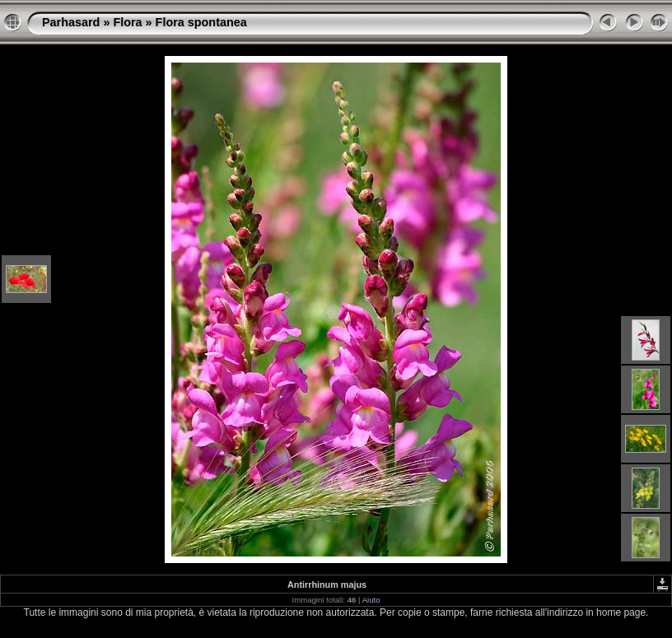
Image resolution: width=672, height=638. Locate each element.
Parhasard (71, 22)
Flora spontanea (201, 22)
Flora (127, 22)
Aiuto (371, 600)
